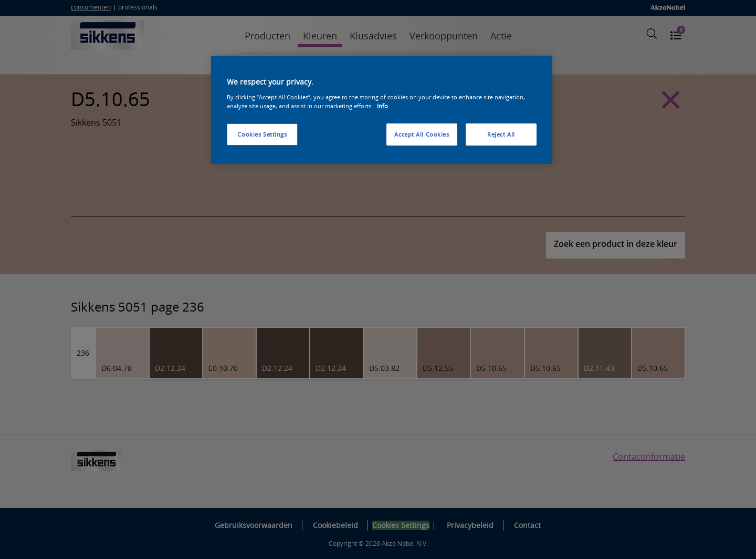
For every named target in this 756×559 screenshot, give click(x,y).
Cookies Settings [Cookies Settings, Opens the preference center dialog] (262, 134)
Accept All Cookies (422, 134)
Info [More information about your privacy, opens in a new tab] (382, 106)
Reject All (501, 134)
